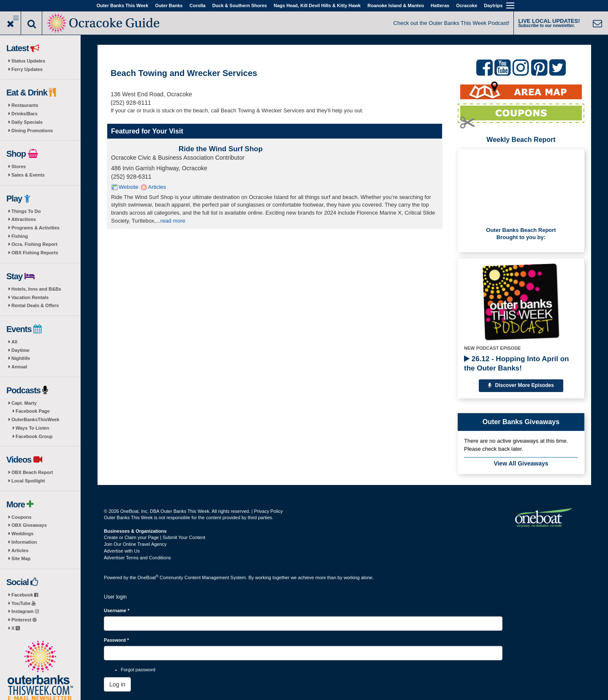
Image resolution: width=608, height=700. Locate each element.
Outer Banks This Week (123, 5)
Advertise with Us (122, 551)
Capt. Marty (24, 403)
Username (117, 610)
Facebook (25, 595)
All (14, 342)
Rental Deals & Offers (35, 305)
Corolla (198, 5)
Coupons (22, 517)
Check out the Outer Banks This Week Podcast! (452, 23)
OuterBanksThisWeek (35, 419)
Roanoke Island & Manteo (396, 5)
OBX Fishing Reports (35, 253)
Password (116, 640)
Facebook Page (33, 411)
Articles (20, 550)
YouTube (23, 603)
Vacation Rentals (30, 297)
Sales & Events (28, 175)
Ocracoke (467, 5)
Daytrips (493, 5)
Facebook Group (34, 436)
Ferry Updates (27, 69)
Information (24, 542)
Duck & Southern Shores (240, 5)
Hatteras (440, 5)
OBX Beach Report (32, 472)
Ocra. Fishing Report (34, 244)
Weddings (22, 534)
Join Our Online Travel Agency (135, 544)
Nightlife (21, 358)
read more (173, 221)
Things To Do (26, 211)
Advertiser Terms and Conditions (137, 558)
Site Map (21, 558)
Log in (117, 684)
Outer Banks (169, 5)
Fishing (20, 236)
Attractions (24, 219)
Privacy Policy (268, 511)
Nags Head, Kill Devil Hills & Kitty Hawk (317, 5)
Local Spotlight (28, 481)
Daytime (20, 350)
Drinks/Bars (24, 114)
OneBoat (148, 577)
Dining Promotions (32, 131)
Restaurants (25, 105)
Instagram (25, 611)
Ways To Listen (32, 428)
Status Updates (28, 61)
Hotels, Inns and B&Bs (36, 289)
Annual (19, 367)
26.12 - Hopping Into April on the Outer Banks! (516, 364)
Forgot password (138, 670)
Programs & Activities (35, 228)
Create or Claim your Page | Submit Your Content (155, 537)
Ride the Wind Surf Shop (221, 149)
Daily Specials (27, 122)
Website (129, 187)
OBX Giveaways (29, 525)
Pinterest (24, 620)
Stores (19, 166)
